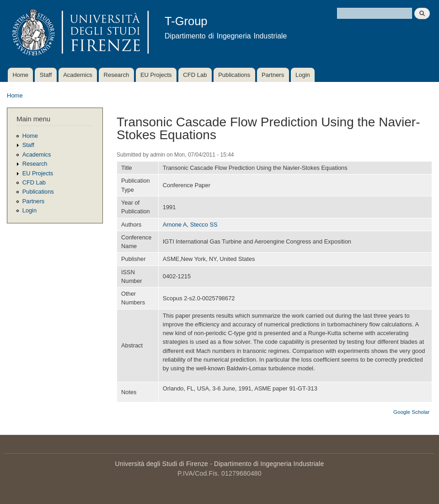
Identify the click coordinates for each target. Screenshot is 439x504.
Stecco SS (204, 225)
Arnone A (175, 225)
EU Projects (156, 75)
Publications (234, 75)
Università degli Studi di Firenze (162, 464)
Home (20, 75)
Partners (273, 75)
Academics (78, 75)
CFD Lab (195, 75)
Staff (46, 75)
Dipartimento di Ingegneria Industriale (269, 464)
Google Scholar (411, 412)
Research (117, 75)
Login (303, 75)
